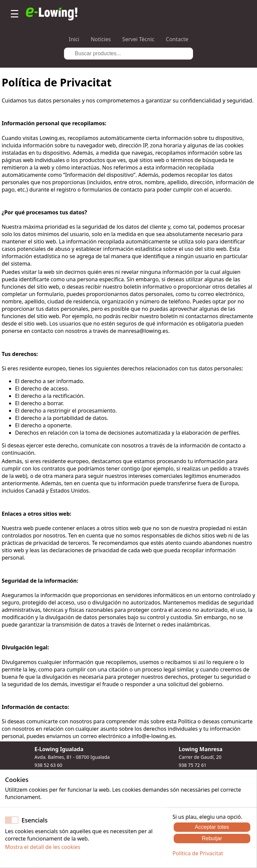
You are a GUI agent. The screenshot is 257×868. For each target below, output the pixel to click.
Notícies (101, 39)
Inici (74, 39)
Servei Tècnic (138, 39)
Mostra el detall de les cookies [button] (43, 847)
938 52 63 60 (48, 765)
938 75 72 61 (193, 765)
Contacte (177, 39)
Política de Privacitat (198, 853)
